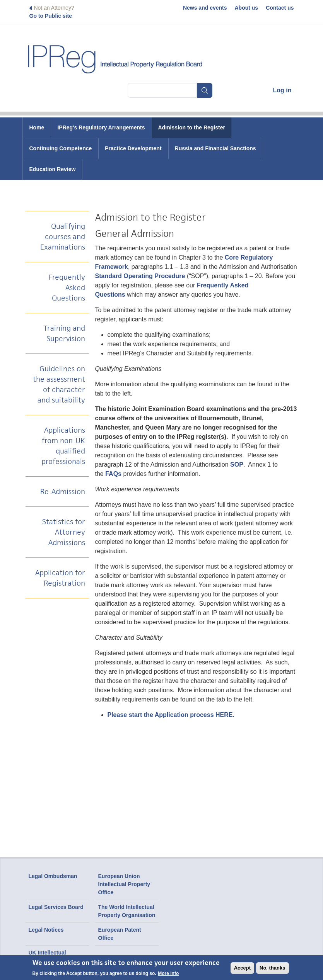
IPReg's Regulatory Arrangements (101, 127)
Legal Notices (46, 930)
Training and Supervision (64, 333)
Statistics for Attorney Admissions (64, 532)
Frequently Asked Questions (67, 288)
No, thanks (272, 969)
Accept (242, 969)
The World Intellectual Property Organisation (127, 911)
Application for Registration (60, 578)
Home (37, 127)
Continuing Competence (61, 148)
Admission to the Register (192, 127)
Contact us (280, 8)
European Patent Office (120, 934)
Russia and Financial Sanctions (215, 148)
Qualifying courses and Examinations (63, 237)
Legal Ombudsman (53, 876)
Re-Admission (63, 492)
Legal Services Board (56, 907)
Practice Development (133, 148)
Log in (282, 90)
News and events (205, 8)
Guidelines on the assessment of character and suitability (59, 384)
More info (168, 975)
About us (247, 8)
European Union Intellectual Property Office (124, 884)
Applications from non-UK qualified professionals (63, 446)
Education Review (53, 169)
